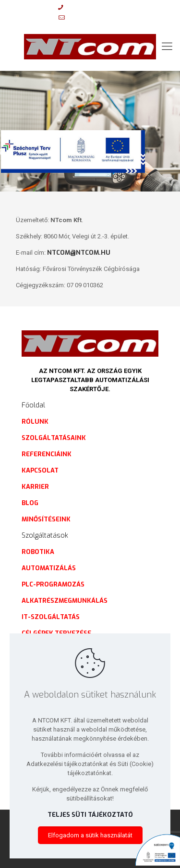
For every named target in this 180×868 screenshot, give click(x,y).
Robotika (38, 552)
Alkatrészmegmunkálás (65, 601)
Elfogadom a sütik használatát (90, 835)
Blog (30, 503)
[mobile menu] (167, 46)
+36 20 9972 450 (93, 7)
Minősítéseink (46, 519)
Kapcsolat (40, 470)
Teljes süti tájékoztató (90, 815)
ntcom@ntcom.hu (79, 253)
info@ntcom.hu (95, 17)
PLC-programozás (53, 584)
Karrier (35, 487)
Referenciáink (47, 454)
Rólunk (35, 422)
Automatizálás (49, 568)
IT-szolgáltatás (51, 617)
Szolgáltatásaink (54, 438)
